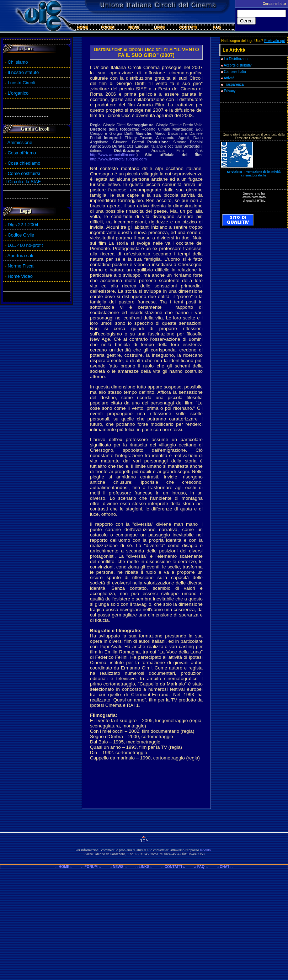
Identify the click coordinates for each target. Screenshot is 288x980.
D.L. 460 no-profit (25, 245)
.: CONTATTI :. (173, 867)
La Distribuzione (237, 59)
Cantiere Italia (235, 72)
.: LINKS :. (144, 867)
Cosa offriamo (22, 153)
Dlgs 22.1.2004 (23, 225)
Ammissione (20, 142)
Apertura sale (21, 256)
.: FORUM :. (91, 867)
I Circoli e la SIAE (23, 182)
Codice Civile (21, 235)
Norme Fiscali (20, 266)
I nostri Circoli (20, 83)
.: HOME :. (67, 867)
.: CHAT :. (225, 867)
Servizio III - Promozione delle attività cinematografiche (254, 174)
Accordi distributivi (238, 65)
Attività (228, 78)
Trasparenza (232, 84)
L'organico (17, 93)
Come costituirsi (24, 173)
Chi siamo (17, 62)
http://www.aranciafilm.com (113, 155)
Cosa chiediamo (24, 163)
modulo (205, 850)
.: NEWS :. (118, 867)
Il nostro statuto (22, 72)
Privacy (228, 91)
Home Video (21, 276)
